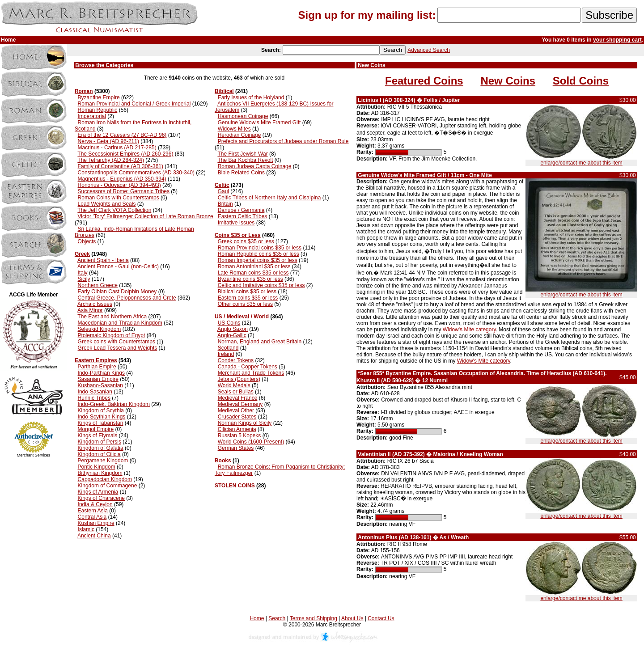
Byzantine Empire (99, 97)
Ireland (226, 354)
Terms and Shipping (314, 618)
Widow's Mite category (469, 330)
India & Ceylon (95, 504)
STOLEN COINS (235, 486)
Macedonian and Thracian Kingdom (120, 323)
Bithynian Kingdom (100, 473)
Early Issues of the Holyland (251, 97)
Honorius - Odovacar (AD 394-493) (119, 185)
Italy (83, 273)
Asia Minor (90, 310)
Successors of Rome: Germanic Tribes (124, 191)
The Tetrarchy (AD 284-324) (111, 160)
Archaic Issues (95, 304)
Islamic (86, 529)
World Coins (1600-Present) (251, 442)
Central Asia (92, 517)
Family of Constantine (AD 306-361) (121, 166)
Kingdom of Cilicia (99, 454)
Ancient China (94, 536)
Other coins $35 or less (245, 304)
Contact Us (381, 618)
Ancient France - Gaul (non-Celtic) (118, 266)
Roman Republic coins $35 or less (258, 254)
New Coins (508, 81)
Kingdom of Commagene (108, 486)
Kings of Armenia (98, 492)
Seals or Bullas (236, 392)
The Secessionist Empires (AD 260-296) (125, 154)
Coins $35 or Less (238, 235)
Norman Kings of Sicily (245, 423)
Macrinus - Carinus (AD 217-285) (117, 148)
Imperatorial (92, 116)
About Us (352, 618)
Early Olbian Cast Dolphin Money (117, 292)
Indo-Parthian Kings (101, 373)
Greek (82, 254)
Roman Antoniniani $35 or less (254, 266)
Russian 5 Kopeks (239, 436)
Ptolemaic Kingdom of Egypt (112, 335)
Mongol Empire (96, 429)
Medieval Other (236, 410)
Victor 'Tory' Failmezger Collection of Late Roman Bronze (146, 216)
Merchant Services (34, 455)
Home (257, 618)
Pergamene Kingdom (103, 461)
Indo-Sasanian (95, 392)
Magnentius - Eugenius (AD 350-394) (122, 179)
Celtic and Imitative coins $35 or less (261, 285)
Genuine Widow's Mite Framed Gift (259, 123)
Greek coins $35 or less (246, 241)
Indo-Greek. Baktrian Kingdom (114, 404)
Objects (87, 241)
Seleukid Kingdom (100, 329)
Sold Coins (581, 81)
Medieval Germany (240, 404)
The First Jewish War (242, 154)
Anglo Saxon (233, 329)
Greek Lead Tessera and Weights (118, 348)
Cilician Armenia (237, 429)
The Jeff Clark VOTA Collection (114, 210)
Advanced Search (429, 50)
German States (236, 448)
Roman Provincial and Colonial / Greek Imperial (134, 104)
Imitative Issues (236, 223)
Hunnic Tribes (94, 398)
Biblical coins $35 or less (247, 292)
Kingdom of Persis (100, 442)
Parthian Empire (97, 367)
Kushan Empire (96, 523)
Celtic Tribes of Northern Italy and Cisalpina (269, 198)
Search (277, 618)
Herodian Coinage (239, 135)
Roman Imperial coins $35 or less (258, 260)
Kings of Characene (101, 498)
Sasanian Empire (98, 379)
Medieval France (238, 398)
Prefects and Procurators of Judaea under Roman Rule (283, 141)
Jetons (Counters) (239, 379)
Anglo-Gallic (232, 335)
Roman (84, 91)
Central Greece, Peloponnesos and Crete (127, 298)
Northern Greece (98, 285)
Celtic (222, 185)
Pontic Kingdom (97, 467)
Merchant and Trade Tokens (251, 373)
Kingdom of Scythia (101, 410)
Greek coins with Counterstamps (117, 342)
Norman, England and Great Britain (260, 342)
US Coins (229, 323)
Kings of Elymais (98, 436)
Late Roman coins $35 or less (253, 273)
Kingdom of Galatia (101, 448)
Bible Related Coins (241, 173)
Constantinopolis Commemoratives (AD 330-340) (136, 173)
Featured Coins (424, 81)
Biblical (224, 91)
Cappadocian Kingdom (105, 479)
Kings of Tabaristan (101, 423)
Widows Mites (234, 129)
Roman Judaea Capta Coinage (255, 166)
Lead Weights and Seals (107, 204)
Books (223, 461)
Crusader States (237, 417)
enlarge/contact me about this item (581, 163)
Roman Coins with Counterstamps (119, 198)
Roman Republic (98, 110)
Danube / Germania (241, 210)
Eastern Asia (93, 511)
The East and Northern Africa (112, 317)
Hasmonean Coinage (243, 116)
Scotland (228, 348)
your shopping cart (617, 40)
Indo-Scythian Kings (102, 417)
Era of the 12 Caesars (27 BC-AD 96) (122, 135)
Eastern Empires (96, 360)
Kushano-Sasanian (100, 385)
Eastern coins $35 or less (248, 298)
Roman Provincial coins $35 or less (260, 248)
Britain (225, 204)
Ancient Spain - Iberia (103, 260)
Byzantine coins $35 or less (250, 279)
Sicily (84, 279)
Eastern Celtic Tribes (243, 216)
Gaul (223, 191)
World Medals (234, 385)
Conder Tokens (236, 360)
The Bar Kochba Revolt (245, 160)
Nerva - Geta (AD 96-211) (108, 141)
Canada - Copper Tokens (248, 367)
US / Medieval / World (242, 317)
